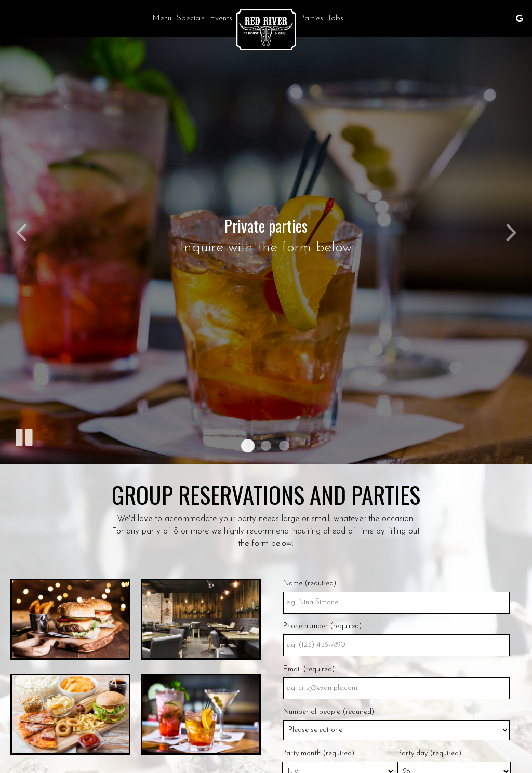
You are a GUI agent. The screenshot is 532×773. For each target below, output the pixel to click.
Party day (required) (429, 754)
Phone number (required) (322, 626)
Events (221, 18)
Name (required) (310, 584)
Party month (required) (318, 754)
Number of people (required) (329, 712)
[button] (248, 446)
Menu (162, 18)
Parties (311, 18)
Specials (191, 18)
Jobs (336, 18)
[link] (266, 30)
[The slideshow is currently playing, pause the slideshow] (23, 435)
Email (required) (309, 669)
